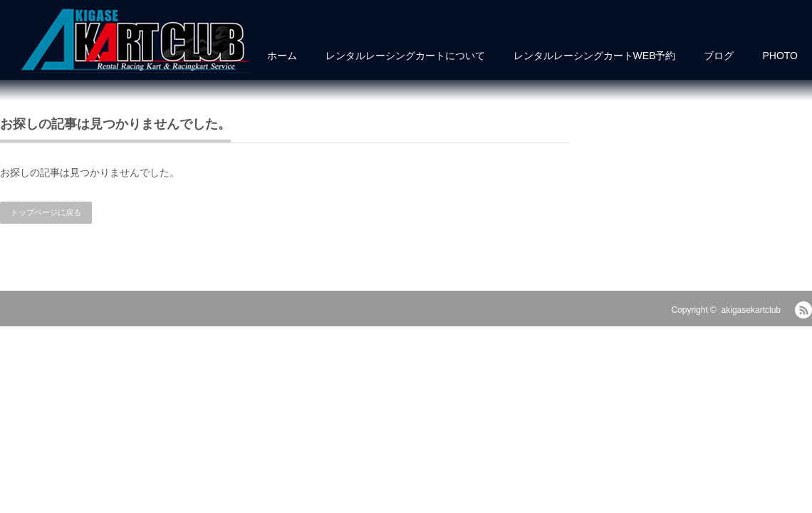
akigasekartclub (751, 310)
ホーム (282, 56)
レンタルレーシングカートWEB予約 (595, 56)
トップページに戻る (46, 212)
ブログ (719, 56)
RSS (803, 310)
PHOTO (780, 56)
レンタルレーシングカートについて (405, 56)
